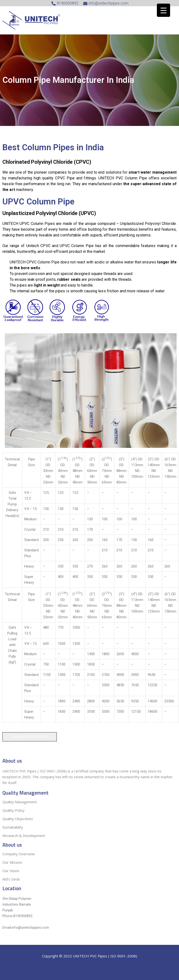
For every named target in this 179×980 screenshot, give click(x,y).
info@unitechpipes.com (30, 928)
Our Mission (12, 862)
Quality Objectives (18, 819)
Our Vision (11, 871)
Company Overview (19, 854)
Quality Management (20, 802)
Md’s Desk (11, 879)
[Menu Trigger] (163, 10)
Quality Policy (14, 810)
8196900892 (23, 916)
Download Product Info (30, 737)
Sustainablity (13, 827)
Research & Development (24, 836)
